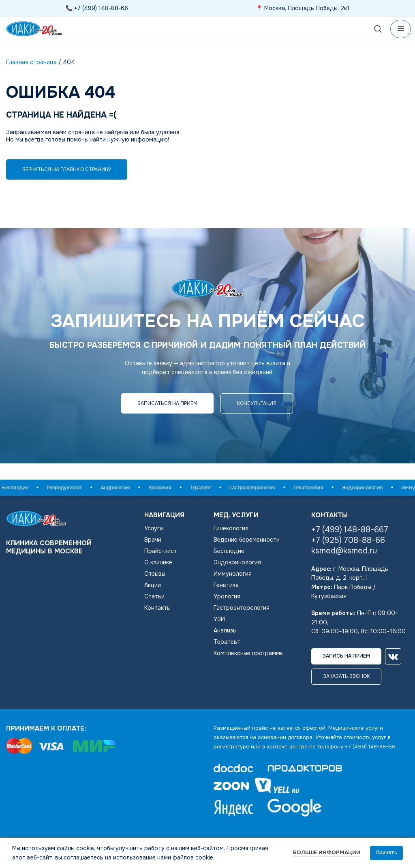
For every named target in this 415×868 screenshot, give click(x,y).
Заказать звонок (346, 676)
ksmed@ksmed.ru (344, 551)
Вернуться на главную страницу (67, 169)
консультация (257, 403)
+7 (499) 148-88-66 (101, 8)
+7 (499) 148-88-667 (350, 530)
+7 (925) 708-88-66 (348, 540)
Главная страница (31, 62)
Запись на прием (346, 656)
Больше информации (327, 852)
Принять (386, 853)
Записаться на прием (167, 403)
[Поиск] (378, 29)
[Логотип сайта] (34, 28)
